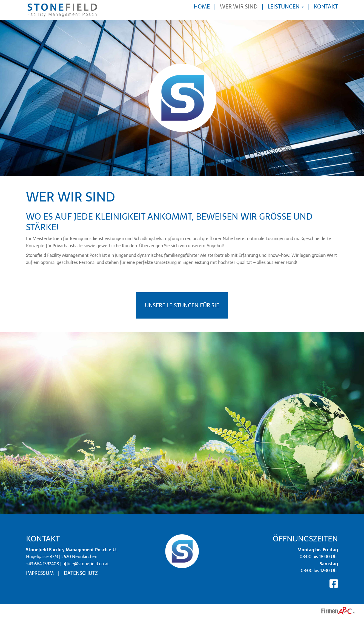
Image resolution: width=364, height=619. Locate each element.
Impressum (40, 573)
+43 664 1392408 (43, 564)
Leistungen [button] (286, 7)
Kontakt (326, 7)
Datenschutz (81, 573)
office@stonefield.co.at (86, 564)
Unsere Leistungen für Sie (182, 305)
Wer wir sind (239, 7)
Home (202, 7)
